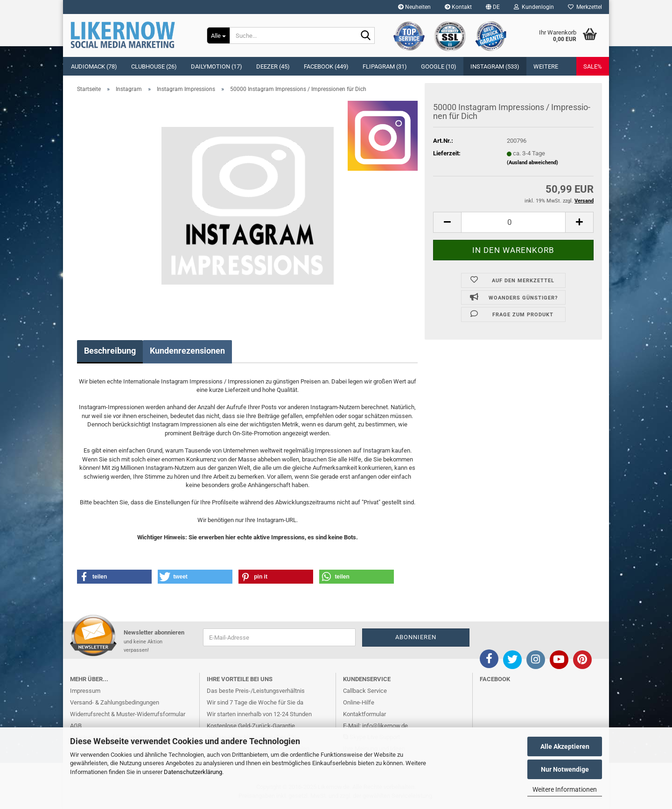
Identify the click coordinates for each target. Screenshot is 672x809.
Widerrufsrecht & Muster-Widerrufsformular (128, 714)
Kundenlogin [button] (534, 7)
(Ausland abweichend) (532, 163)
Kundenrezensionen (187, 351)
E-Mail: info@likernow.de (375, 726)
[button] (493, 7)
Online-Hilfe (359, 702)
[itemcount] (513, 222)
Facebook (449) (326, 66)
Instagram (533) (495, 66)
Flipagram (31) (385, 66)
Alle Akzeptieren (565, 746)
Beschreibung (110, 351)
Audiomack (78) (94, 66)
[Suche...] (218, 35)
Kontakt (458, 7)
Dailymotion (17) (217, 66)
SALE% (593, 66)
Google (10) (439, 66)
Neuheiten (414, 7)
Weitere (546, 66)
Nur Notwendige (565, 769)
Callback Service (365, 691)
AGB (76, 726)
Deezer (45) (273, 66)
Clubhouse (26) (154, 66)
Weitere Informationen (565, 789)
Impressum (85, 691)
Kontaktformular (364, 714)
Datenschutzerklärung (193, 772)
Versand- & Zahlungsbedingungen (115, 702)
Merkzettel (585, 7)
